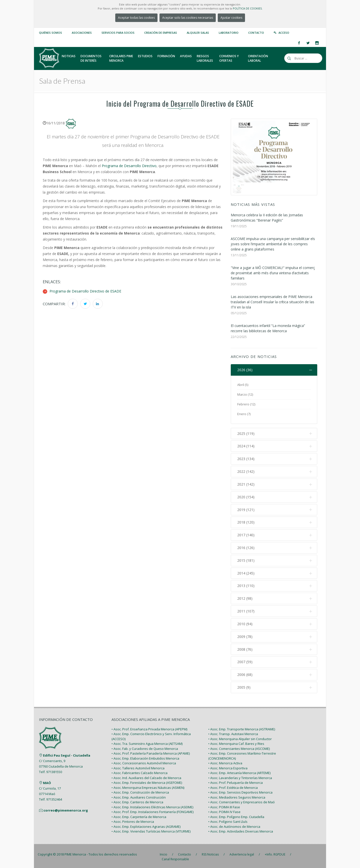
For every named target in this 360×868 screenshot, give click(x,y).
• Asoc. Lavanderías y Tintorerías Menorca (240, 776)
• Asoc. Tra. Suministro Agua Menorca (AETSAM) (147, 742)
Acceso (284, 33)
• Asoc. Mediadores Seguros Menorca (237, 796)
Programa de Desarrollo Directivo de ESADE (85, 291)
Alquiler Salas (198, 33)
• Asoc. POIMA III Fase (224, 805)
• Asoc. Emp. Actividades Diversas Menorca (241, 830)
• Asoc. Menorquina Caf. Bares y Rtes (236, 742)
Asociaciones (82, 33)
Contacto (256, 33)
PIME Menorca (75, 853)
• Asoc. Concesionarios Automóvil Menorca (144, 762)
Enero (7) (244, 414)
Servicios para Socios (118, 33)
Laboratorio (229, 33)
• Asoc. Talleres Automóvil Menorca (138, 766)
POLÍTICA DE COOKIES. (248, 8)
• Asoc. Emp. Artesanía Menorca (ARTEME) (239, 771)
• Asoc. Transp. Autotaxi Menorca (233, 732)
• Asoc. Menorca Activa (225, 762)
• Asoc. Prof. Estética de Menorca (233, 786)
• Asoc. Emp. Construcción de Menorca (140, 791)
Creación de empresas (161, 33)
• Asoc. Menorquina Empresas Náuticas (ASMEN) (148, 786)
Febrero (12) (246, 404)
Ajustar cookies (231, 18)
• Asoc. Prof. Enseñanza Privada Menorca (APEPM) (149, 727)
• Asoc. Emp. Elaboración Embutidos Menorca (145, 757)
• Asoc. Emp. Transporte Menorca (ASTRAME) (242, 727)
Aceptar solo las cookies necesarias (188, 18)
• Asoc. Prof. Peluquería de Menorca (235, 781)
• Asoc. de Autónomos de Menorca (234, 825)
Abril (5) (243, 385)
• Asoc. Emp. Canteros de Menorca (137, 801)
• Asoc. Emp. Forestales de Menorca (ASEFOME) (147, 781)
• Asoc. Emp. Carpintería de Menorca (139, 815)
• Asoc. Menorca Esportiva (228, 766)
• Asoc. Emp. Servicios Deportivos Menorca (240, 791)
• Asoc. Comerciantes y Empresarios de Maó (241, 801)
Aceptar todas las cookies (136, 18)
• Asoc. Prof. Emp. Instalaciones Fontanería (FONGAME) (152, 810)
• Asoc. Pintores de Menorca (133, 820)
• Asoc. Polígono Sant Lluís (228, 820)
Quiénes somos (50, 33)
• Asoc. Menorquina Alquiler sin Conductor (240, 737)
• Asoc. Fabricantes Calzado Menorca (139, 771)
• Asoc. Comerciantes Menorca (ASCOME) (239, 747)
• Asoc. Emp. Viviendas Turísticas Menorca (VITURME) (151, 830)
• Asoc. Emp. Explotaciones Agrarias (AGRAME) (146, 825)
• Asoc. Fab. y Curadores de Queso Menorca (145, 747)
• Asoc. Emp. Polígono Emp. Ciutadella (236, 815)
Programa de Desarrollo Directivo (129, 166)
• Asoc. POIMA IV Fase (224, 810)
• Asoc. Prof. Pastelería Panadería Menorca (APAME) (151, 752)
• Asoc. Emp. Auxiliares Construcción (139, 796)
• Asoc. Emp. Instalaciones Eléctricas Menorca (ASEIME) (152, 805)
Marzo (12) (245, 394)
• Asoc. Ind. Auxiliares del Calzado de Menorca (146, 776)
